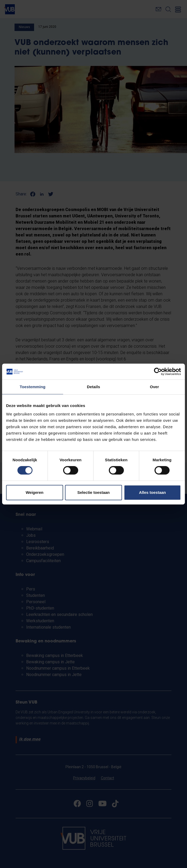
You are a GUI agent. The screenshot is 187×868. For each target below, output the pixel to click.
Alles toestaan (152, 492)
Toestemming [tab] (33, 387)
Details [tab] (93, 387)
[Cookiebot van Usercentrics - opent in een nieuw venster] (158, 372)
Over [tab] (154, 387)
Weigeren (34, 492)
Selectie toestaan (94, 492)
